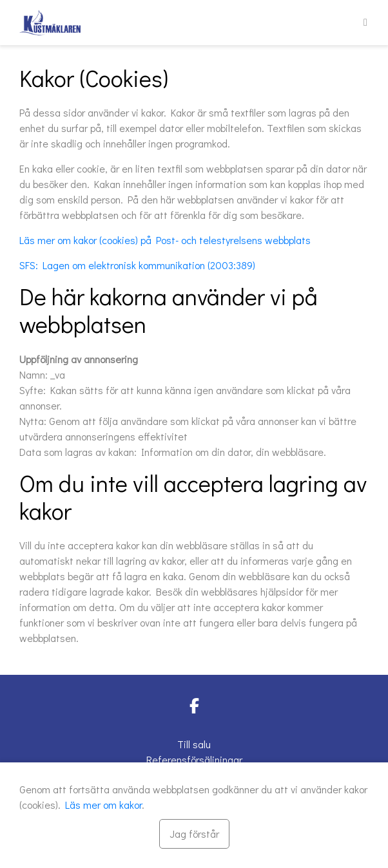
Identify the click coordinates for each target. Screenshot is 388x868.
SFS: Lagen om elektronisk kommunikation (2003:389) (137, 265)
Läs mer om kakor (103, 805)
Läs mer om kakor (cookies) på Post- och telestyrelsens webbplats (165, 240)
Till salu (194, 744)
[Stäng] (194, 834)
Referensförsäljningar (194, 759)
